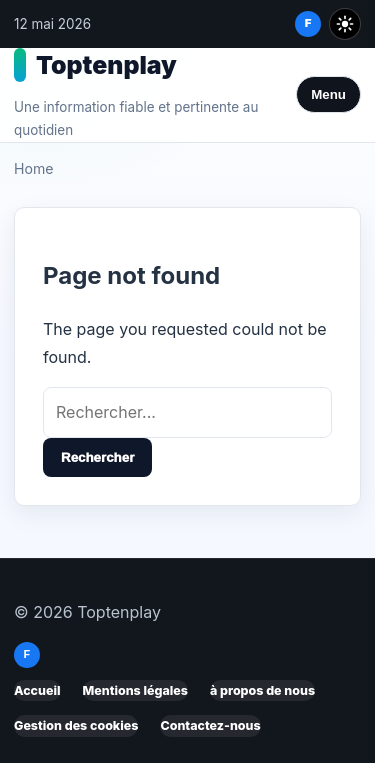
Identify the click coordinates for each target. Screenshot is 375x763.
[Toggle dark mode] (345, 24)
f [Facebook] (308, 23)
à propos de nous (262, 690)
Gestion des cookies (76, 725)
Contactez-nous (210, 725)
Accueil (37, 690)
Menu (328, 94)
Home (33, 168)
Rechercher (97, 457)
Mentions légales (135, 690)
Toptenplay (106, 65)
